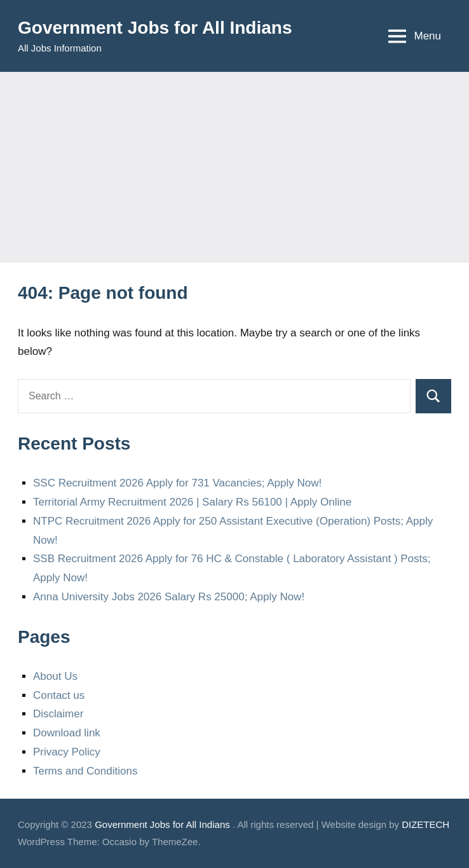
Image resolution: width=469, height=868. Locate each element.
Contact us (59, 695)
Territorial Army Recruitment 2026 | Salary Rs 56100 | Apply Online (192, 502)
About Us (55, 676)
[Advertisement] (234, 167)
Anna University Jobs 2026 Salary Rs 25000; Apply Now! (169, 597)
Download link (67, 733)
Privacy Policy (67, 752)
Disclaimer (58, 714)
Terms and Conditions (85, 771)
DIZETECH (425, 824)
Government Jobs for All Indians (155, 28)
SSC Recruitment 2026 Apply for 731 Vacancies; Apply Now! (177, 483)
